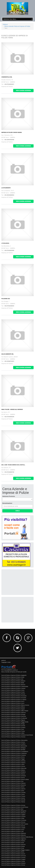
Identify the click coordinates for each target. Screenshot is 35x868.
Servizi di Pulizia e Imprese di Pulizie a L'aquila (13, 828)
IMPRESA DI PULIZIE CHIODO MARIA (12, 132)
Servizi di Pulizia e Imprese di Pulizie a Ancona (13, 805)
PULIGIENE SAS (6, 299)
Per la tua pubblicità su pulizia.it (10, 670)
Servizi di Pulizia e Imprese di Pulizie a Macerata (14, 768)
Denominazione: (7, 503)
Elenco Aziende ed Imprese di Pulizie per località (14, 672)
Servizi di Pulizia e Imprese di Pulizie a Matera (13, 770)
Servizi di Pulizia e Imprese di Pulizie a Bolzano (13, 813)
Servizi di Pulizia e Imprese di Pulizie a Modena (13, 772)
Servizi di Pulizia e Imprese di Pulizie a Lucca (13, 703)
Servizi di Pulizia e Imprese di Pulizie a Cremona (14, 820)
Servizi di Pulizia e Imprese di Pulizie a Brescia (13, 685)
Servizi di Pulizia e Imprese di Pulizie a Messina (14, 835)
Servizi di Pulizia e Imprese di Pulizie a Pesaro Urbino (15, 779)
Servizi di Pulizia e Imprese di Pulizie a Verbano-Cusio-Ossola (17, 735)
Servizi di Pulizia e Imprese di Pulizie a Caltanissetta (15, 686)
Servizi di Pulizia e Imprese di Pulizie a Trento (13, 731)
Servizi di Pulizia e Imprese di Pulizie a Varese (13, 798)
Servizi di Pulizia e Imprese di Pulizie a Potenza (13, 783)
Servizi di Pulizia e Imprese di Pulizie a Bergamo (14, 811)
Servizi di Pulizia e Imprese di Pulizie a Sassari (13, 854)
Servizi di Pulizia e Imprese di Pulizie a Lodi (12, 831)
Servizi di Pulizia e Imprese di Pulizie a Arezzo (13, 742)
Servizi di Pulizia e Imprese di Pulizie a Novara (13, 774)
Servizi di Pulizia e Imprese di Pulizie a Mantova (14, 833)
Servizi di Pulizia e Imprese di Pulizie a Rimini (13, 787)
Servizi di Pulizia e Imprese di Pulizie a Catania (13, 688)
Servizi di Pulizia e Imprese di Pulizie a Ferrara (13, 822)
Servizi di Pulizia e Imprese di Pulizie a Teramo (13, 858)
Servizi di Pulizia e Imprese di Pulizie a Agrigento (14, 675)
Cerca (17, 511)
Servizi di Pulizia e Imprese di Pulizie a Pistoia (13, 846)
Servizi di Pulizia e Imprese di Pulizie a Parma (13, 778)
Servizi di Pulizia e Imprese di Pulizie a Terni (13, 729)
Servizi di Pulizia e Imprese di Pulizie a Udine (13, 733)
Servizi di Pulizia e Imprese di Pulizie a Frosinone (14, 696)
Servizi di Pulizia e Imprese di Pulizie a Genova (13, 761)
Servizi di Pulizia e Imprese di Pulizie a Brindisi (13, 750)
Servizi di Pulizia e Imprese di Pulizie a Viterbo (13, 802)
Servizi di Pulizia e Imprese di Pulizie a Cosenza (14, 755)
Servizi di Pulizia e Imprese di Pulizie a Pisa (12, 781)
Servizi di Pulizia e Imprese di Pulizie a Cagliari (13, 815)
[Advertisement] (16, 582)
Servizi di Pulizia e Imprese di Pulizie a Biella (13, 683)
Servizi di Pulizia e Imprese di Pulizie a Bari (12, 809)
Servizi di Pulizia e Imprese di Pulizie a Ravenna (14, 785)
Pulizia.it (5, 24)
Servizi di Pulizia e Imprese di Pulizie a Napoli (13, 709)
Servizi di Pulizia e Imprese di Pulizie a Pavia (13, 843)
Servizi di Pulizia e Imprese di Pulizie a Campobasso (15, 751)
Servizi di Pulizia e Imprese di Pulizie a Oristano (14, 776)
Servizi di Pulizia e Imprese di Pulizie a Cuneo (13, 692)
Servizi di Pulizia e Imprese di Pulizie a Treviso (13, 796)
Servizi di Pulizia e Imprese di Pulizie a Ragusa (13, 720)
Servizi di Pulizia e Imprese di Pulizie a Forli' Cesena (15, 824)
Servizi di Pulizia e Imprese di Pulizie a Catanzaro (14, 753)
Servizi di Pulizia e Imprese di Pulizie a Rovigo (13, 724)
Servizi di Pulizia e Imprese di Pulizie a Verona (13, 865)
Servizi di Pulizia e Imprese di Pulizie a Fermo (13, 757)
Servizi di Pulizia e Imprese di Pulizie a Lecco (13, 701)
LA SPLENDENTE (6, 188)
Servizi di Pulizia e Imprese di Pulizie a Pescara (13, 844)
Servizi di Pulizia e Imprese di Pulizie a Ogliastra (14, 839)
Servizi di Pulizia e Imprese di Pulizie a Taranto (13, 792)
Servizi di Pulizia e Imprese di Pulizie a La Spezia (14, 700)
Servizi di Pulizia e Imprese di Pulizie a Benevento (14, 746)
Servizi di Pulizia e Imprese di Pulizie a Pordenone (14, 718)
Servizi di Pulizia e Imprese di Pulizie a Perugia (13, 714)
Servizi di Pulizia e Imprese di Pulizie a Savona (13, 726)
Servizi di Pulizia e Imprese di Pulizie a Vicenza (13, 737)
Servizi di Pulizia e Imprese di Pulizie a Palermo (14, 713)
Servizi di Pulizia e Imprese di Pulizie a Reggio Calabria (15, 850)
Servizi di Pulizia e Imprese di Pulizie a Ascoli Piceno (15, 807)
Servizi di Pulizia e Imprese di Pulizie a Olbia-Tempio (15, 711)
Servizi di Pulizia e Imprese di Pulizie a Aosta (13, 677)
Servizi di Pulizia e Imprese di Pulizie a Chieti (13, 818)
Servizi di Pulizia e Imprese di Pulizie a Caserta (13, 816)
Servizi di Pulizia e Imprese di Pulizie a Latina (13, 765)
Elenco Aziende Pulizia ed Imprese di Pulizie (17, 26)
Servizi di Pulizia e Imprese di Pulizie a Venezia (13, 863)
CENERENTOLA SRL (7, 77)
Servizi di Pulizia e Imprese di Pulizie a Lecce (13, 830)
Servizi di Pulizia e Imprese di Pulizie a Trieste (13, 861)
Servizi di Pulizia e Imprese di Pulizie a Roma (13, 852)
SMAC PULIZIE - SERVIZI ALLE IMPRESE (12, 409)
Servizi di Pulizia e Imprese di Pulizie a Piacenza (14, 716)
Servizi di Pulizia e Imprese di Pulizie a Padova (13, 841)
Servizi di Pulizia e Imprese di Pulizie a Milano (13, 707)
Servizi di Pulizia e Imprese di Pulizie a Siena (13, 791)
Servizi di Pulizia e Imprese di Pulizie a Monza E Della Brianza (17, 837)
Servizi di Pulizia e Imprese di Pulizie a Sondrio (13, 727)
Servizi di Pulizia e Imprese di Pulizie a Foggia (13, 759)
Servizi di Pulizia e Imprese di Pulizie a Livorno (13, 766)
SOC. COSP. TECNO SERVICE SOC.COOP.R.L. (13, 465)
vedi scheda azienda (23, 90)
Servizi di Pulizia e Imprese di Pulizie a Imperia (13, 763)
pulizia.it (4, 660)
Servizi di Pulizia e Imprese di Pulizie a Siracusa (14, 856)
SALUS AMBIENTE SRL (8, 354)
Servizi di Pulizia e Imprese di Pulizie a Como (13, 690)
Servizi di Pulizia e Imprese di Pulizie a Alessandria (14, 740)
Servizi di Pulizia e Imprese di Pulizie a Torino (13, 794)
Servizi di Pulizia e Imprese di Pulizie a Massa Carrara (15, 705)
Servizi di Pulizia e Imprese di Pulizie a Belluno (13, 681)
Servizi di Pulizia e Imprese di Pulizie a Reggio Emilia (15, 722)
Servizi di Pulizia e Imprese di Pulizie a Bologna (13, 748)
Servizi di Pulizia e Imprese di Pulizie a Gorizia (13, 826)
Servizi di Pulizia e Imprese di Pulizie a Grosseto (14, 698)
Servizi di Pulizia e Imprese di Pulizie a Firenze (13, 694)
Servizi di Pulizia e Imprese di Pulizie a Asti (12, 679)
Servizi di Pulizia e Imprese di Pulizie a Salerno (13, 789)
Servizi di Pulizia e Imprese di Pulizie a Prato (13, 848)
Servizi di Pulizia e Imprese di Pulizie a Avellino (13, 744)
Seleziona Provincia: (9, 496)
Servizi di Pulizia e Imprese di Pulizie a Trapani (13, 859)
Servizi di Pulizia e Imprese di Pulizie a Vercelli (13, 800)
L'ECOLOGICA (5, 243)
